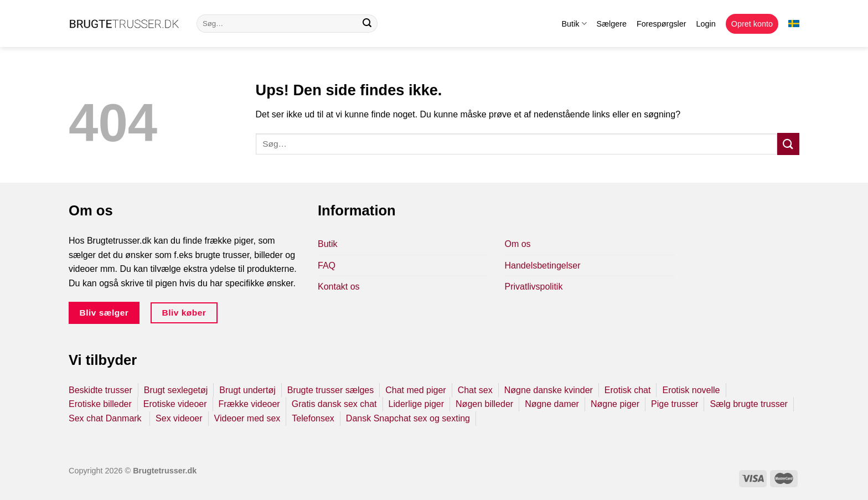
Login (706, 24)
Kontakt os (339, 287)
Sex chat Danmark (106, 418)
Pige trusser (675, 404)
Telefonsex (313, 418)
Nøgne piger (615, 404)
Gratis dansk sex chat (334, 404)
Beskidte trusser (100, 390)
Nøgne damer (552, 404)
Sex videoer (179, 418)
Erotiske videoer (175, 404)
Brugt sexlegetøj (176, 390)
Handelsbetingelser (543, 266)
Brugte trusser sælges (331, 390)
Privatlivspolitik (534, 287)
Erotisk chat (628, 390)
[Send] (367, 24)
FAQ (327, 266)
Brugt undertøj (247, 390)
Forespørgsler (662, 24)
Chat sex (475, 390)
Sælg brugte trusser (749, 404)
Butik (574, 24)
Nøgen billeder (484, 404)
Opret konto (752, 24)
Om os (518, 244)
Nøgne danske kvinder (549, 390)
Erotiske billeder (100, 404)
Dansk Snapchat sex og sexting (408, 418)
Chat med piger (415, 390)
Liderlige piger (417, 404)
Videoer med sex (247, 418)
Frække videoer (249, 404)
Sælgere (612, 24)
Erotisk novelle (691, 390)
